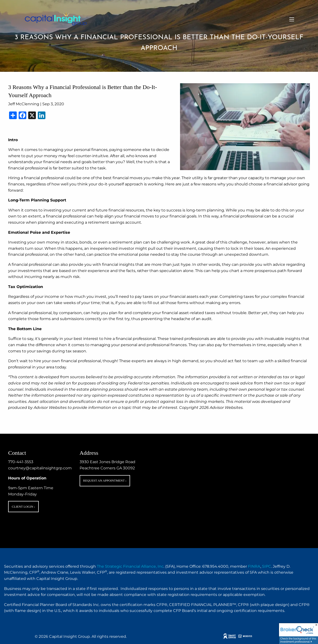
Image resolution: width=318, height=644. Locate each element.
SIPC (267, 566)
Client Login (23, 507)
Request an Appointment (105, 480)
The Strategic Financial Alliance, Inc (130, 566)
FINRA (254, 566)
